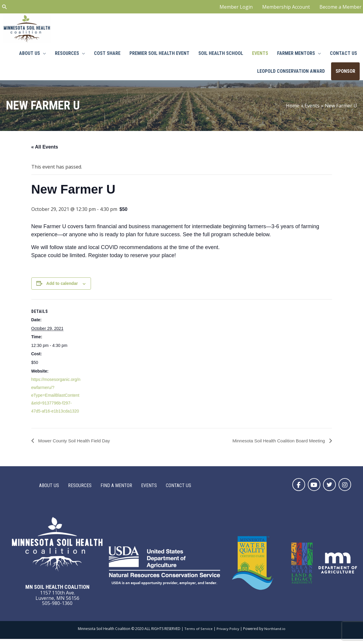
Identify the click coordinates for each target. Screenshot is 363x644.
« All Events (45, 151)
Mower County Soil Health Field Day (76, 445)
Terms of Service (198, 633)
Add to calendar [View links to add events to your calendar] (62, 288)
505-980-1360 (57, 608)
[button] (296, 489)
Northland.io (275, 633)
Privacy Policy (228, 633)
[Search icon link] (5, 8)
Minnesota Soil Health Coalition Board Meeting (276, 445)
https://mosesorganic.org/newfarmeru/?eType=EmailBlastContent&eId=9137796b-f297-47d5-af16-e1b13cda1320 (56, 399)
